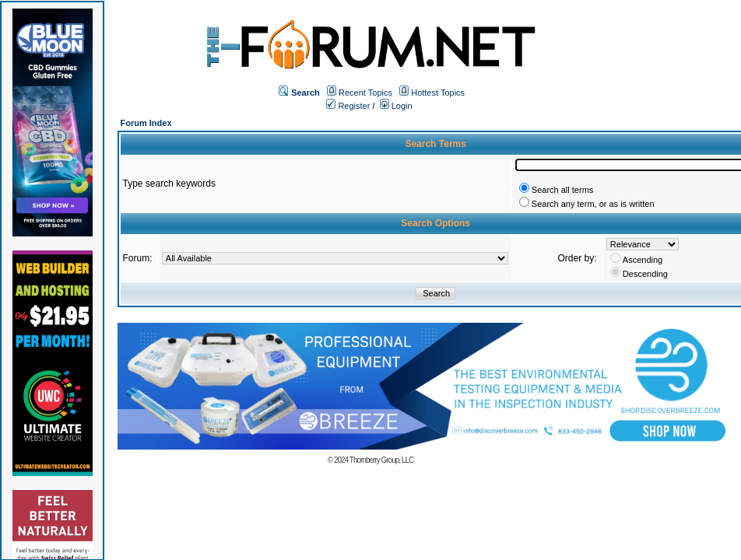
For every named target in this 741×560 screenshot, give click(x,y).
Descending (645, 274)
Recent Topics (365, 93)
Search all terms (562, 190)
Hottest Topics (438, 93)
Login (396, 106)
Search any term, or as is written (593, 204)
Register (348, 106)
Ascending (643, 260)
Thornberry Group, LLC (381, 460)
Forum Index (146, 123)
